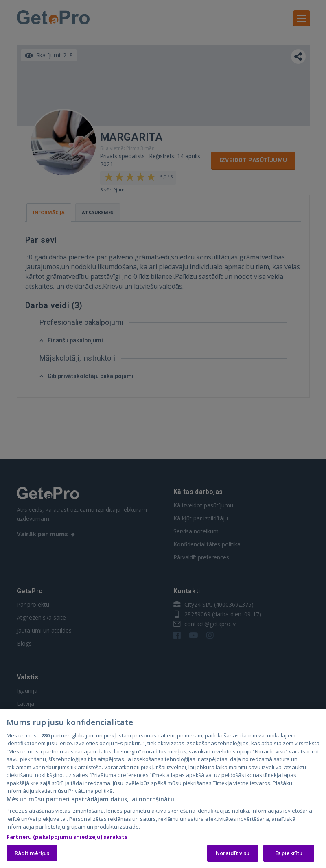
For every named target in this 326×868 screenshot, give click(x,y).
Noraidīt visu (233, 855)
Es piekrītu (289, 855)
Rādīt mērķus (32, 855)
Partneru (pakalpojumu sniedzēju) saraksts (67, 838)
